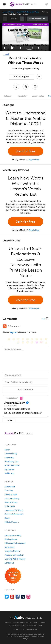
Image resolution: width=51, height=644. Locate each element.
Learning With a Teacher (15, 559)
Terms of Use (32, 629)
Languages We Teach (14, 510)
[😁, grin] (18, 339)
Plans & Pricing (11, 502)
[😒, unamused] (23, 339)
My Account (10, 547)
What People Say (12, 498)
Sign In (13, 332)
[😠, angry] (32, 339)
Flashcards (9, 458)
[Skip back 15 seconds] (4, 48)
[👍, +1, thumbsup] (46, 342)
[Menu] (4, 4)
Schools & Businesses (14, 514)
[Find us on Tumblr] (23, 597)
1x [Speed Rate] (29, 48)
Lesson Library (8, 12)
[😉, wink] (46, 339)
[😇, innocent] (23, 342)
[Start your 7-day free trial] (13, 576)
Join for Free (26, 151)
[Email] (26, 382)
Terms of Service (37, 637)
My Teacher (10, 469)
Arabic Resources (12, 465)
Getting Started (11, 539)
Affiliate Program (12, 522)
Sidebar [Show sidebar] (38, 19)
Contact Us (9, 563)
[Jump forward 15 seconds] (21, 48)
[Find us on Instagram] (28, 597)
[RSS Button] (5, 326)
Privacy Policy (19, 629)
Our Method (10, 487)
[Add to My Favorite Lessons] (16, 87)
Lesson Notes (38, 96)
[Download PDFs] (35, 87)
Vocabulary (23, 96)
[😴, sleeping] (27, 342)
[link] (22, 19)
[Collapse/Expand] (26, 319)
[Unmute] (39, 48)
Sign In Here (34, 160)
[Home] (23, 6)
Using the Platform (12, 551)
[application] (26, 37)
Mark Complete (22, 76)
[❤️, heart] (41, 342)
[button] (47, 4)
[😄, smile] (9, 339)
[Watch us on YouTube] (12, 597)
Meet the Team (11, 495)
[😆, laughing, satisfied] (37, 339)
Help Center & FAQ (13, 535)
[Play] (13, 48)
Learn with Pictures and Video (28, 12)
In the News (10, 506)
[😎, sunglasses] (27, 339)
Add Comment (26, 389)
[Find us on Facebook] (18, 597)
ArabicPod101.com (35, 625)
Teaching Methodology (14, 555)
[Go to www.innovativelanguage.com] (26, 617)
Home (7, 450)
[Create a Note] (26, 87)
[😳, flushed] (14, 339)
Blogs (7, 518)
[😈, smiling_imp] (37, 342)
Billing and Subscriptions (15, 543)
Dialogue (7, 96)
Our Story (9, 491)
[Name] (26, 375)
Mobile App (9, 473)
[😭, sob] (18, 342)
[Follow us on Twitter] (7, 597)
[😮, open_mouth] (32, 342)
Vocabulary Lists (12, 462)
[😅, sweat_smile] (41, 339)
